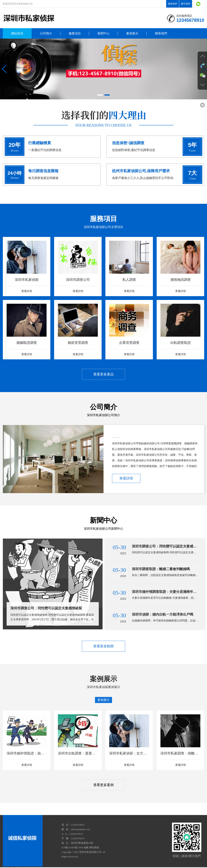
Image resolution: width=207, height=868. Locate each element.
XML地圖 (83, 847)
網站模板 (94, 847)
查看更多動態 (103, 646)
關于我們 (186, 4)
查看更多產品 (103, 374)
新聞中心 (103, 33)
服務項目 (75, 33)
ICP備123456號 (70, 847)
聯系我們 (173, 4)
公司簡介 (46, 33)
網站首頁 (17, 33)
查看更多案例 (103, 785)
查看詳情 (126, 478)
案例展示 (132, 33)
